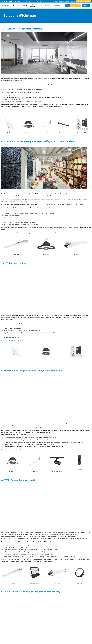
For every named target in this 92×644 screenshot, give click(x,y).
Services (24, 6)
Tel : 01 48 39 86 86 (7, 1)
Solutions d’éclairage (36, 6)
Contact (47, 6)
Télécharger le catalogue (83, 1)
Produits (16, 6)
